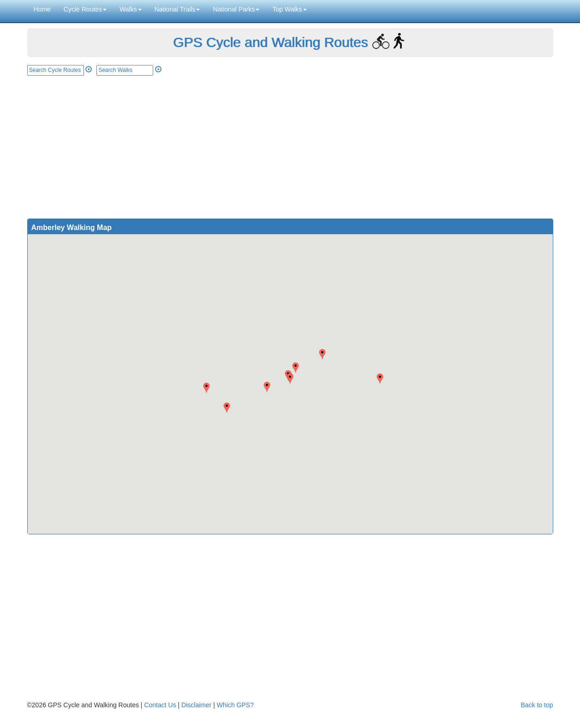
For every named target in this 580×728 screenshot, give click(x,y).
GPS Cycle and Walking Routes (270, 42)
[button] (290, 379)
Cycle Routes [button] (85, 9)
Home (42, 9)
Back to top (537, 705)
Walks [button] (131, 9)
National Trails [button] (177, 9)
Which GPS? (235, 705)
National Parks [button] (236, 9)
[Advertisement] (290, 145)
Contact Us (160, 705)
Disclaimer (196, 705)
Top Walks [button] (289, 9)
